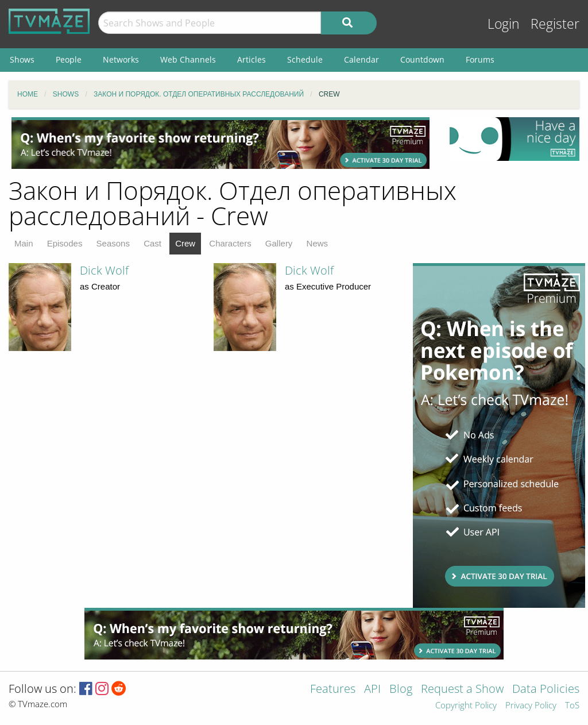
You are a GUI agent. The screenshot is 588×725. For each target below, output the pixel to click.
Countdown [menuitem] (422, 59)
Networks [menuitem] (121, 59)
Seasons (113, 243)
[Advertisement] (220, 143)
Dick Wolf (104, 270)
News (318, 243)
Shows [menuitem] (22, 59)
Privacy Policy (531, 706)
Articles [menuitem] (252, 59)
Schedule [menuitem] (305, 59)
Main (24, 243)
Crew (185, 243)
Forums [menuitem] (480, 59)
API (372, 690)
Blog (401, 690)
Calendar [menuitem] (361, 59)
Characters (230, 243)
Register (555, 24)
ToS (572, 706)
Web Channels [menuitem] (188, 59)
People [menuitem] (69, 59)
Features (333, 690)
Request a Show (462, 690)
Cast (152, 243)
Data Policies (546, 690)
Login (504, 24)
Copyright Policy (466, 706)
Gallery (279, 243)
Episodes (65, 243)
